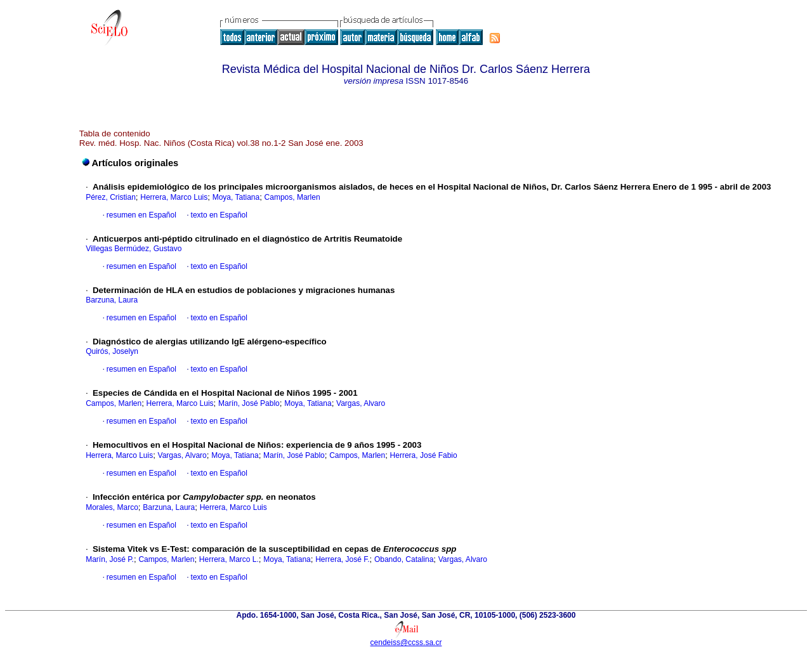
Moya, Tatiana (236, 197)
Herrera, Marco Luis (174, 197)
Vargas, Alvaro (361, 403)
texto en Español (219, 215)
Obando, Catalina (404, 559)
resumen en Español (141, 215)
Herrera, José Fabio (424, 455)
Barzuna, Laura (112, 300)
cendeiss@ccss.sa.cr (406, 642)
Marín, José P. (110, 559)
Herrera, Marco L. (229, 559)
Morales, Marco (112, 507)
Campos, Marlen (292, 197)
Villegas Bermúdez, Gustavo (134, 249)
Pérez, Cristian (111, 197)
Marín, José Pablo (249, 403)
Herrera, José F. (342, 559)
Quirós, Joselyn (112, 351)
